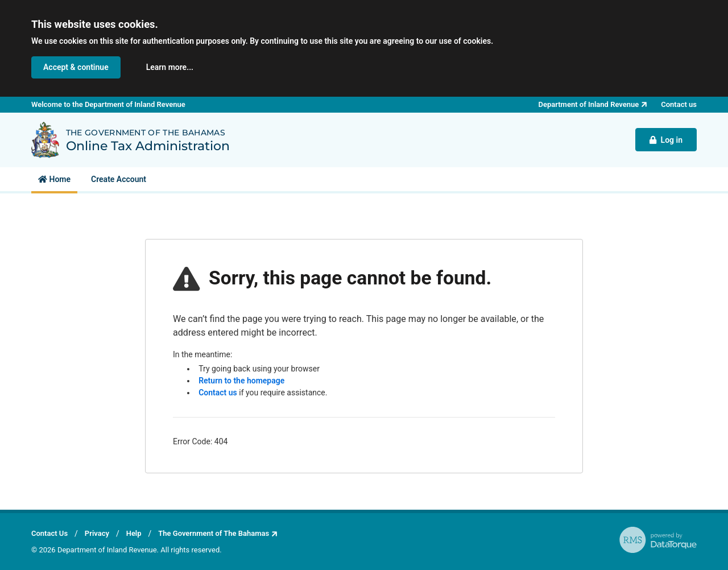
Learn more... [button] (170, 67)
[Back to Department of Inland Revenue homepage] (45, 140)
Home (54, 179)
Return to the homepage (241, 381)
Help (134, 533)
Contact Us (49, 533)
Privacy (97, 533)
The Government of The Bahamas (214, 533)
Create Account (119, 179)
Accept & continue (76, 67)
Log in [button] (666, 140)
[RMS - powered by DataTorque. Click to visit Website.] (658, 540)
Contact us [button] (679, 104)
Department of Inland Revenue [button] (589, 104)
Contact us (218, 393)
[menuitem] (54, 179)
